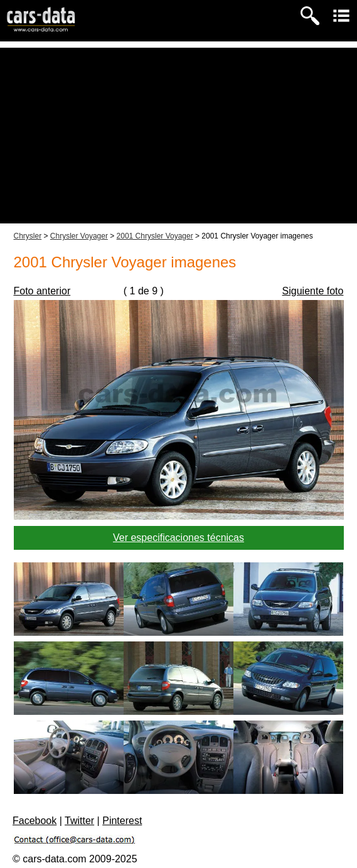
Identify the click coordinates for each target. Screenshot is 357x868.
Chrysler (28, 236)
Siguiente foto (313, 291)
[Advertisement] (178, 136)
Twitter (79, 821)
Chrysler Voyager (79, 236)
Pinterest (122, 821)
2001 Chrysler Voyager (155, 236)
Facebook (35, 821)
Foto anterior (42, 291)
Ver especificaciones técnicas (178, 538)
